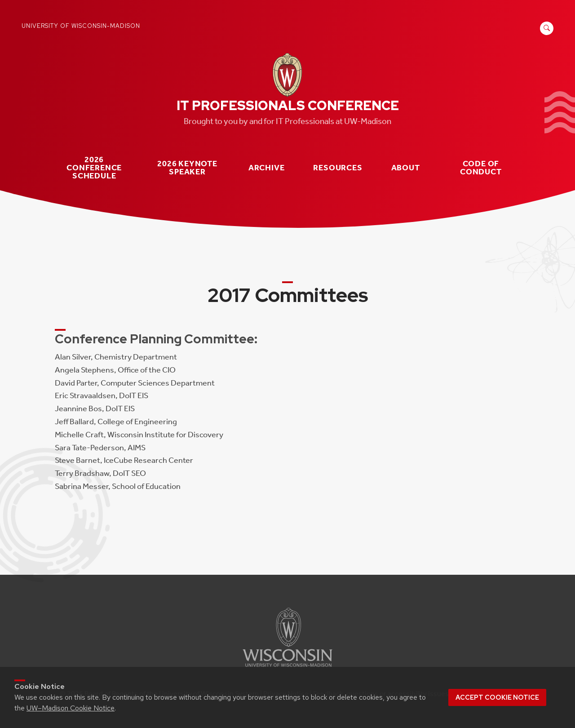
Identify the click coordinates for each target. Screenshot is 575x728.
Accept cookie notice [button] (497, 697)
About (406, 168)
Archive (267, 168)
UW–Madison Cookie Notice (71, 708)
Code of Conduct (481, 168)
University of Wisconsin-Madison (81, 26)
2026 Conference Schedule (94, 168)
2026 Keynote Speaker (187, 168)
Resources (338, 168)
